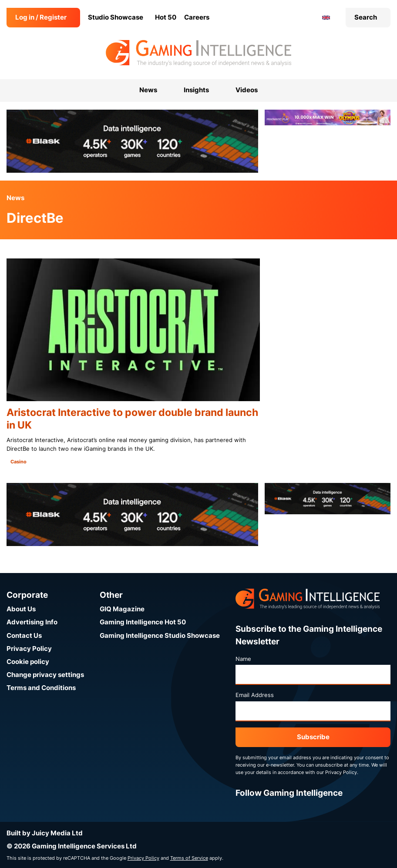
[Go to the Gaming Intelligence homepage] (198, 53)
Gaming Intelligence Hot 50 (143, 622)
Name (243, 659)
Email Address (255, 695)
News (15, 198)
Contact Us (24, 635)
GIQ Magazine (122, 609)
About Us (21, 609)
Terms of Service (189, 858)
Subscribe (313, 737)
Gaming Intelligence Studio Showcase (160, 635)
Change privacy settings (45, 675)
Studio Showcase (116, 17)
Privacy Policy (29, 648)
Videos (247, 90)
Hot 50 (166, 17)
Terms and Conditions (41, 688)
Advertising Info (32, 622)
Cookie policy (28, 662)
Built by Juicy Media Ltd (45, 833)
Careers (197, 17)
